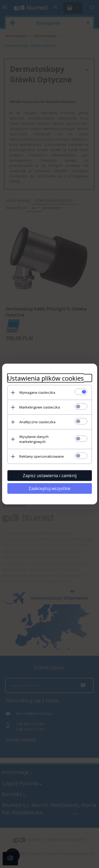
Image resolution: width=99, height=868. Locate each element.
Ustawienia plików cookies (46, 378)
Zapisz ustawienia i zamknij (50, 476)
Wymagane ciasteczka (37, 392)
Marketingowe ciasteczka (40, 407)
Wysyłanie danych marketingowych (34, 439)
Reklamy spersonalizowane (42, 456)
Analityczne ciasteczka (37, 422)
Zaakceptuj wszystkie (49, 488)
